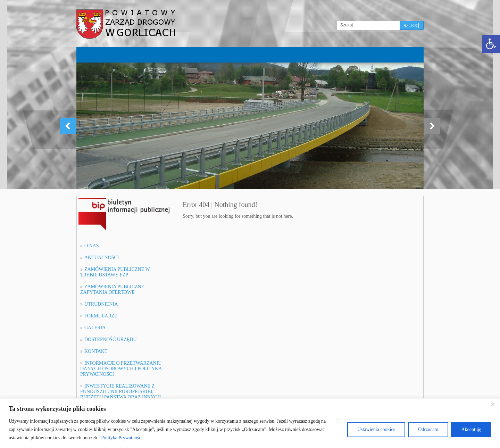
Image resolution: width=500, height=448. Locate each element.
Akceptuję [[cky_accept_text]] (471, 429)
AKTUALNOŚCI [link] (102, 258)
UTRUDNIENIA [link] (101, 304)
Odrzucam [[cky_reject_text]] (428, 429)
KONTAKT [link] (96, 351)
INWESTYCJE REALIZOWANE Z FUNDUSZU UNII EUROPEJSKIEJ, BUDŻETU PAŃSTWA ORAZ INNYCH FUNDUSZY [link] (120, 394)
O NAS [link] (92, 246)
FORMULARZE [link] (101, 316)
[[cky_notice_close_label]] (493, 404)
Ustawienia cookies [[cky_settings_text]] (376, 429)
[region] (250, 423)
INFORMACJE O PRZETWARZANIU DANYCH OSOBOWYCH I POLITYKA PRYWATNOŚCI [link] (121, 369)
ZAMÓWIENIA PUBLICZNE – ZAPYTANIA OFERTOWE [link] (114, 289)
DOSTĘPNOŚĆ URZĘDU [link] (111, 339)
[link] (491, 44)
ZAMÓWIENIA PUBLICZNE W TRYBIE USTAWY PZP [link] (115, 272)
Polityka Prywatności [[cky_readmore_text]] (122, 438)
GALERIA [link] (95, 328)
